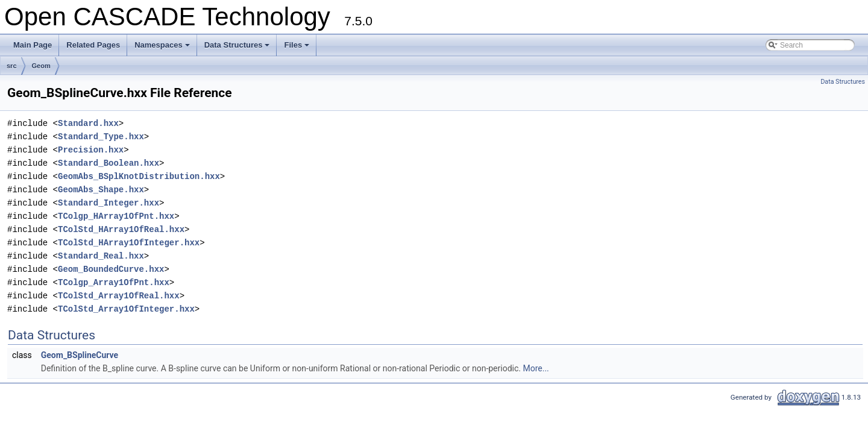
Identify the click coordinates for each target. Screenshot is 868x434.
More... (536, 368)
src (12, 66)
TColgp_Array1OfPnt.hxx (114, 282)
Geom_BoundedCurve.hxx (111, 269)
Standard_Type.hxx (101, 137)
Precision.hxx (91, 150)
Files (297, 48)
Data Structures (238, 48)
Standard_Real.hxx (101, 256)
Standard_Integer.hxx (108, 203)
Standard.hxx (88, 123)
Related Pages (93, 45)
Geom (41, 66)
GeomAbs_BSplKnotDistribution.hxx (139, 176)
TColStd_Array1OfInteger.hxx (126, 309)
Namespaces (163, 48)
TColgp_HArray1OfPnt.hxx (116, 216)
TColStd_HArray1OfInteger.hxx (129, 243)
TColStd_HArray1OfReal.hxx (121, 229)
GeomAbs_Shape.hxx (101, 190)
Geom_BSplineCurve (80, 355)
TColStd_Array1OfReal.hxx (119, 296)
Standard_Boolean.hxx (108, 163)
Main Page (33, 45)
